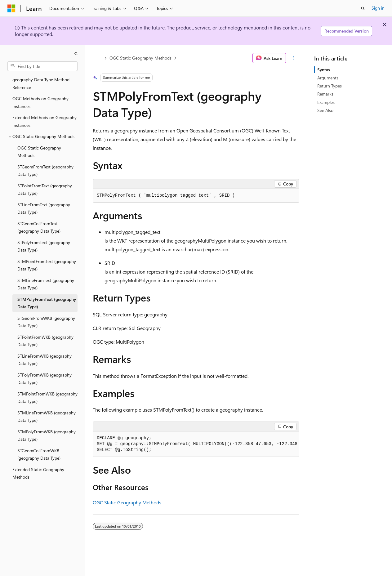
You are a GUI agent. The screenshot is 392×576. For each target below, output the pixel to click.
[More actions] (294, 58)
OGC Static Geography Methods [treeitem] (39, 152)
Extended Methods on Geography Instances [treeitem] (45, 121)
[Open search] (363, 8)
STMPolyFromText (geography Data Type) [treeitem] (47, 303)
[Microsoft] (11, 8)
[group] (196, 444)
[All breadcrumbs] (98, 58)
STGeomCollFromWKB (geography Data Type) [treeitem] (39, 454)
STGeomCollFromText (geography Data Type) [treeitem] (39, 227)
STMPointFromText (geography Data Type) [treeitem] (47, 265)
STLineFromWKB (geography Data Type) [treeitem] (45, 360)
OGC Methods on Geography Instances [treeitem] (40, 102)
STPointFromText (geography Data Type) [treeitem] (45, 190)
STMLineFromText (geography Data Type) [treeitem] (46, 284)
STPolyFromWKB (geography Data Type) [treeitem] (45, 379)
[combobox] (42, 66)
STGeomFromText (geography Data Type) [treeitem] (45, 171)
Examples (326, 102)
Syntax (324, 70)
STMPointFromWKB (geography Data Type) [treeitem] (47, 398)
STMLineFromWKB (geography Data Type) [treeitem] (47, 417)
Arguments (328, 78)
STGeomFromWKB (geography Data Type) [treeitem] (46, 322)
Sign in (378, 8)
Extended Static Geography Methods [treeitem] (38, 473)
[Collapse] (76, 53)
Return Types (330, 86)
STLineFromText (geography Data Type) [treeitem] (44, 208)
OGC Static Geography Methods (140, 58)
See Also (325, 110)
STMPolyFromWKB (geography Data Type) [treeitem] (47, 435)
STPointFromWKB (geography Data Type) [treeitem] (45, 341)
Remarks (325, 94)
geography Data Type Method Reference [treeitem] (41, 83)
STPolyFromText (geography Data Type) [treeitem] (44, 246)
